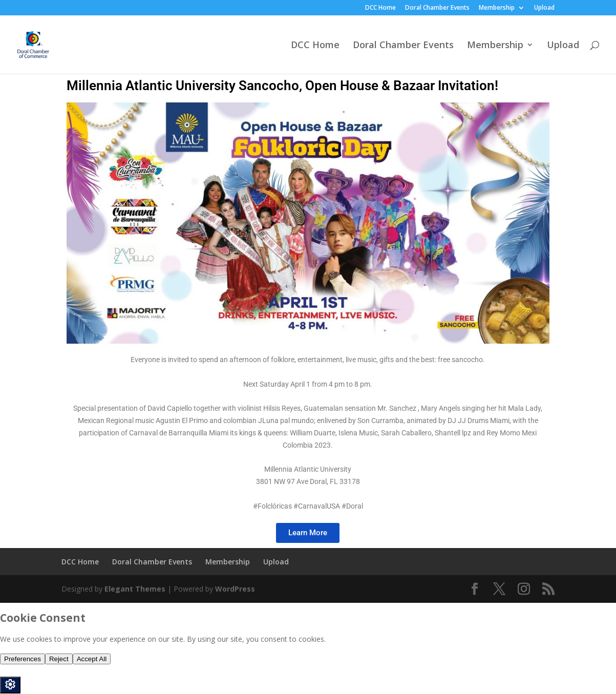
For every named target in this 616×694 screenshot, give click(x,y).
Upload (544, 8)
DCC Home (380, 8)
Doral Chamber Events (437, 8)
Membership (497, 8)
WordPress (235, 589)
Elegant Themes (135, 589)
